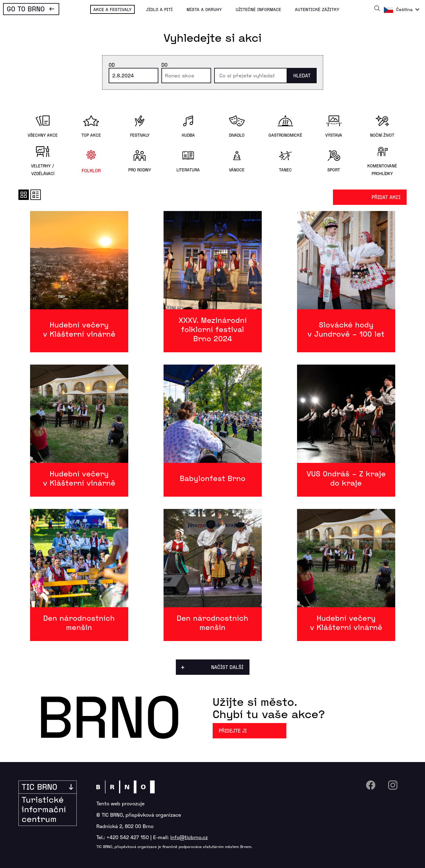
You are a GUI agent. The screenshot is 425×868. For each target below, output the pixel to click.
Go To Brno (26, 9)
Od (112, 65)
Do (164, 65)
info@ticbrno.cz (189, 837)
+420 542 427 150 (128, 837)
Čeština (404, 9)
